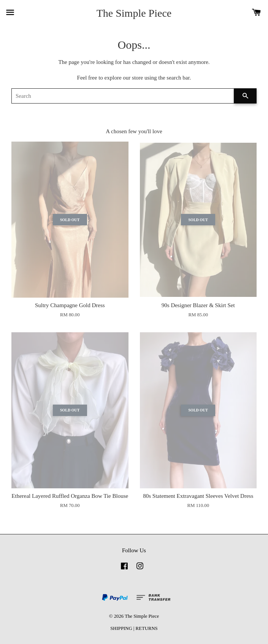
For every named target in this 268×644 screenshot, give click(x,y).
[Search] (123, 96)
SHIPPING (121, 628)
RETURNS (147, 628)
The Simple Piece (134, 13)
